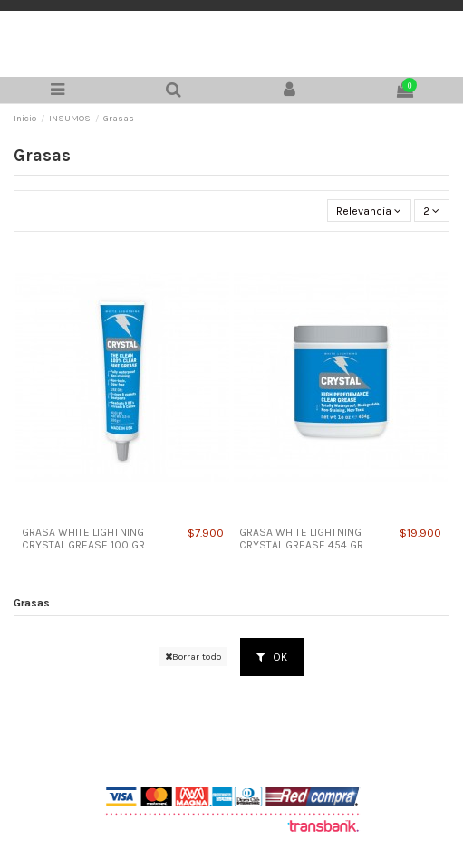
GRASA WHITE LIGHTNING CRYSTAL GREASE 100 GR (83, 539)
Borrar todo (193, 657)
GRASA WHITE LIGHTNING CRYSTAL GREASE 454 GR (301, 539)
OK (272, 657)
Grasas (32, 603)
